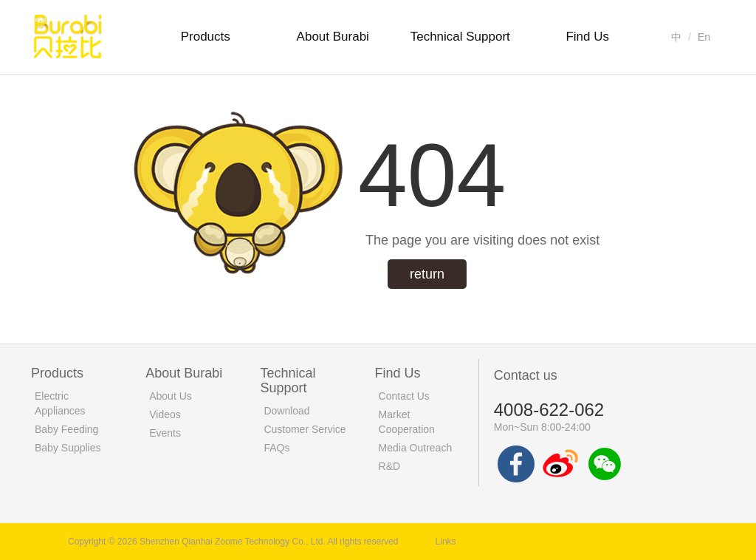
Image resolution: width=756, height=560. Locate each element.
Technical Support (460, 37)
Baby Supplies (68, 448)
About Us (171, 396)
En (704, 37)
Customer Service (305, 429)
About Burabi (333, 37)
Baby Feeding (66, 429)
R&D (390, 466)
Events (165, 433)
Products (206, 37)
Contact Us (404, 396)
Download (286, 411)
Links (446, 542)
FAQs (276, 448)
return (427, 274)
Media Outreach (416, 448)
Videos (165, 414)
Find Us (587, 37)
